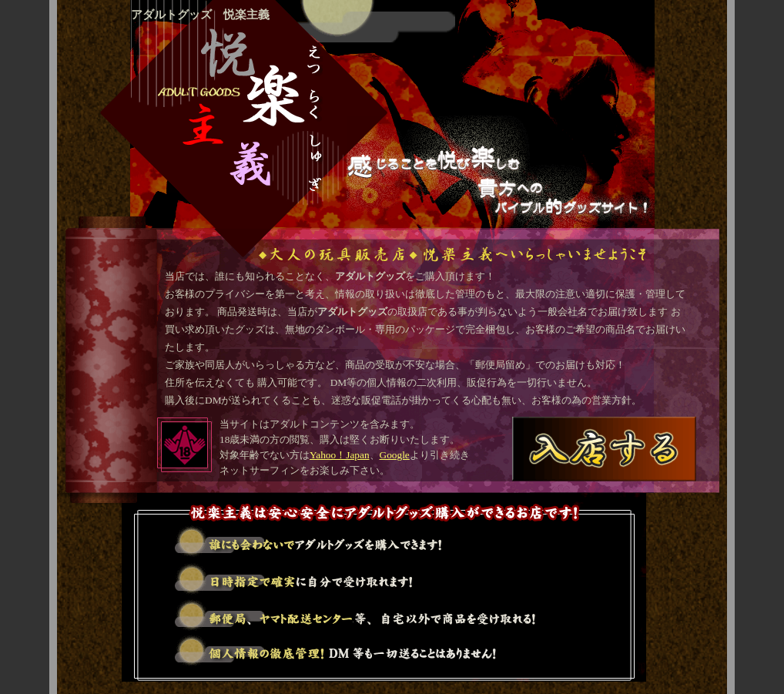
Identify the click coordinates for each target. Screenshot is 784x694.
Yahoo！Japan (340, 455)
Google (395, 455)
